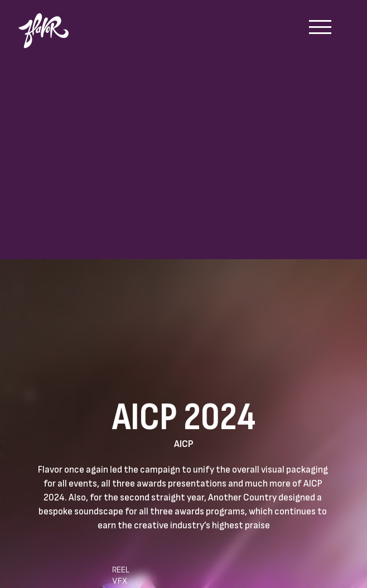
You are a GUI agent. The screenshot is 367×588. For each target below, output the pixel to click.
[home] (49, 25)
